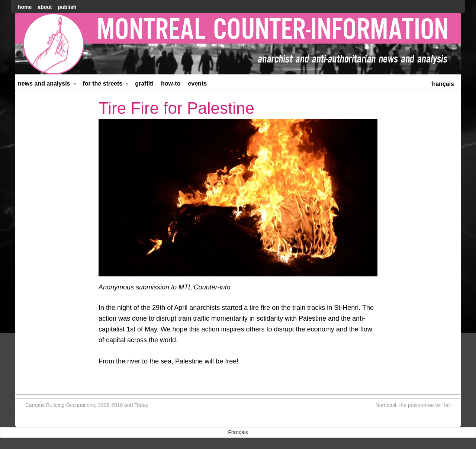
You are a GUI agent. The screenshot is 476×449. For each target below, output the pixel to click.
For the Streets (106, 85)
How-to (171, 84)
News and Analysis (47, 85)
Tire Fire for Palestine (176, 108)
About (45, 7)
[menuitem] (443, 83)
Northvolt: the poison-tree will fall (417, 405)
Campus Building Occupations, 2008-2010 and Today (83, 405)
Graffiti (144, 84)
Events (197, 84)
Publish (67, 7)
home (25, 7)
